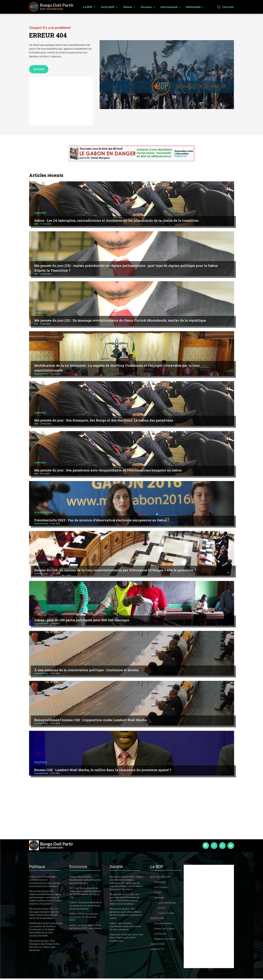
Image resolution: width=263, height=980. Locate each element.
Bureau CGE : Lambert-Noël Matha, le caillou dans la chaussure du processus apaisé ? (117, 771)
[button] (225, 7)
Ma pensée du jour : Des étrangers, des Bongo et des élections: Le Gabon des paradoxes (118, 421)
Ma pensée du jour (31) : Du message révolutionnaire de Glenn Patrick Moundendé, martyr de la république (127, 319)
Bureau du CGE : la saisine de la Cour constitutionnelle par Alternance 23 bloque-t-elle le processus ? (130, 569)
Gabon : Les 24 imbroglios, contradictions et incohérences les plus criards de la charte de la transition (123, 219)
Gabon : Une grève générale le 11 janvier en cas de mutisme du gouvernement (86, 907)
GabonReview (41, 375)
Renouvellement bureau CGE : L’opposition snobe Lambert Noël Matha (102, 721)
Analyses (40, 209)
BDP (36, 225)
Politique (41, 359)
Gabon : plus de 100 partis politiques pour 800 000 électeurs (91, 621)
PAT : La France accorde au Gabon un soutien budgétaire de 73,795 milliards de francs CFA (85, 894)
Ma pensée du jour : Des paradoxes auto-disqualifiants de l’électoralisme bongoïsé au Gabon (123, 471)
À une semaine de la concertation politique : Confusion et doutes (97, 671)
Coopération (43, 514)
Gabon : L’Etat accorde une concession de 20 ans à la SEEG (84, 918)
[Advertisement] (61, 102)
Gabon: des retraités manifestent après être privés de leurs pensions (85, 881)
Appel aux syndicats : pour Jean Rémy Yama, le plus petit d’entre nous (126, 939)
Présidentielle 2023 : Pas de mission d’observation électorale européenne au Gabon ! (116, 521)
